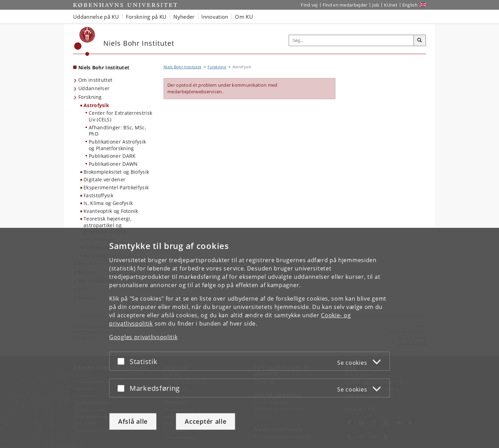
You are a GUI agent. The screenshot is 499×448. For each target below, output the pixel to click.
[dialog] (249, 338)
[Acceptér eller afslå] (123, 361)
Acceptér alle (205, 421)
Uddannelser (94, 88)
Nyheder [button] (184, 17)
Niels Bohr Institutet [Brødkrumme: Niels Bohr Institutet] (182, 67)
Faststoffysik (98, 195)
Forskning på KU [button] (146, 17)
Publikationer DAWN (113, 164)
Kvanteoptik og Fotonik (111, 211)
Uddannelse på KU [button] (96, 17)
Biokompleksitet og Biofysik (116, 172)
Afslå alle (133, 421)
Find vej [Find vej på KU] (309, 5)
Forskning (90, 97)
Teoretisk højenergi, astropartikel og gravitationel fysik (107, 225)
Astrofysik (96, 105)
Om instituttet (95, 80)
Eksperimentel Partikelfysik (116, 187)
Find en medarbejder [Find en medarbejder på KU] (345, 5)
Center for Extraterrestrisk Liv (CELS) (120, 116)
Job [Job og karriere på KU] (376, 5)
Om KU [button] (244, 17)
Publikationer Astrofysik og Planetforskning (117, 145)
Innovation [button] (215, 17)
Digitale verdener (104, 179)
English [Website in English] (410, 5)
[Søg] (420, 41)
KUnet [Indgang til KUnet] (391, 5)
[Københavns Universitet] (85, 41)
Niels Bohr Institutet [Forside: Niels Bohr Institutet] (104, 67)
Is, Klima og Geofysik (108, 203)
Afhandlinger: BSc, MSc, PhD (117, 131)
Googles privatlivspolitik (143, 337)
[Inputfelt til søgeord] (351, 40)
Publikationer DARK (112, 156)
